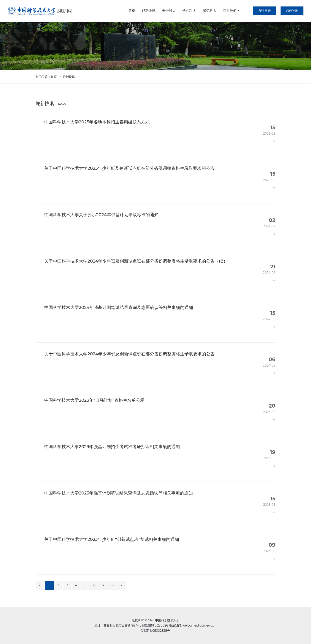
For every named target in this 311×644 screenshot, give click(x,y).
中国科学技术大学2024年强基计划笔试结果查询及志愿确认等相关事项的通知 (119, 307)
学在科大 (189, 11)
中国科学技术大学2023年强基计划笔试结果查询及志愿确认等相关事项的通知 (119, 493)
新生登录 (265, 11)
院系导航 (230, 11)
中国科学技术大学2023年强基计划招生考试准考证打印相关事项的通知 (112, 447)
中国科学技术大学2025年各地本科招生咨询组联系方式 (97, 122)
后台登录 (292, 11)
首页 (132, 11)
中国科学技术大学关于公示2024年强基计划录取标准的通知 (101, 215)
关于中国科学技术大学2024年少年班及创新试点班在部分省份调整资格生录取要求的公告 (129, 354)
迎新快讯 (149, 11)
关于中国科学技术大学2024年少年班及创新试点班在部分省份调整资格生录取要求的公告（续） (136, 261)
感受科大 (209, 11)
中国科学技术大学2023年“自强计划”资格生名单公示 (94, 400)
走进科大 (169, 11)
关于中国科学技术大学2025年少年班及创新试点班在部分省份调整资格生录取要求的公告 (129, 168)
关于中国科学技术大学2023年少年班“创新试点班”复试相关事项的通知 (112, 539)
